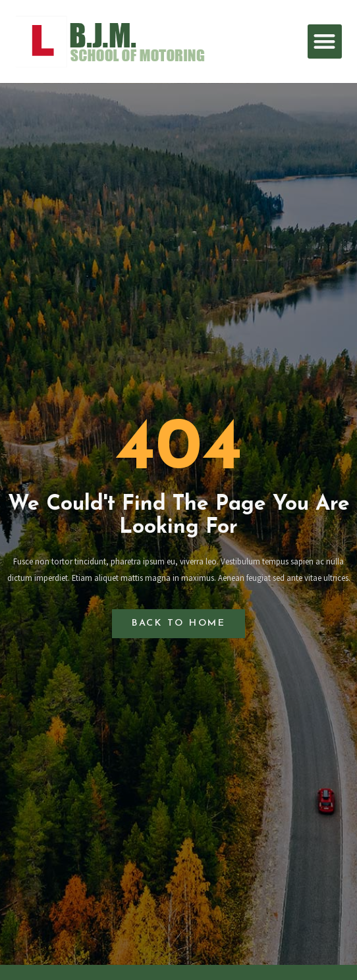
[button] (325, 42)
